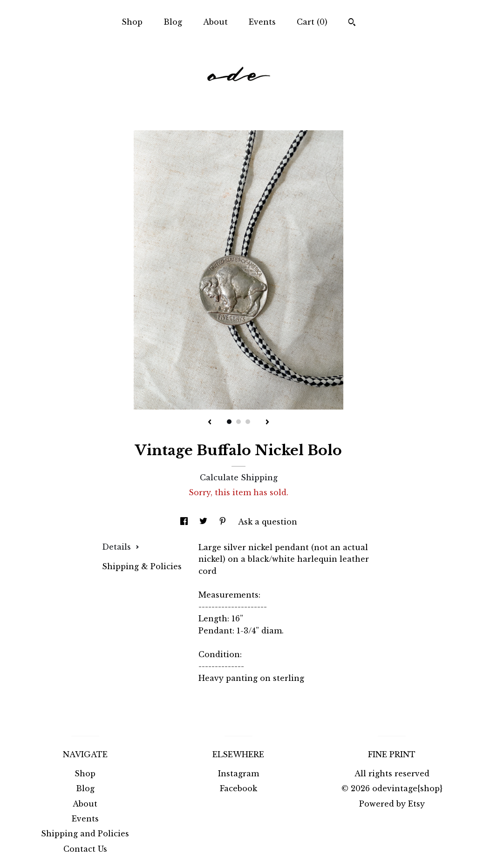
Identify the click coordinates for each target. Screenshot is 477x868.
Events (262, 22)
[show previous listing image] (210, 423)
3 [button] (248, 422)
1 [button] (229, 422)
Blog (173, 22)
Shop (132, 22)
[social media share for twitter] (204, 522)
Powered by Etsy (392, 804)
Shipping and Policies (85, 834)
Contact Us (85, 849)
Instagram (238, 774)
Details (121, 547)
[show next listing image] (267, 423)
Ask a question (268, 522)
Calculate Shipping (239, 478)
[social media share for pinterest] (224, 522)
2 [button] (238, 422)
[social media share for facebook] (185, 522)
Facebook (238, 788)
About (215, 22)
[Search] (352, 23)
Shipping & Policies (142, 566)
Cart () (312, 22)
